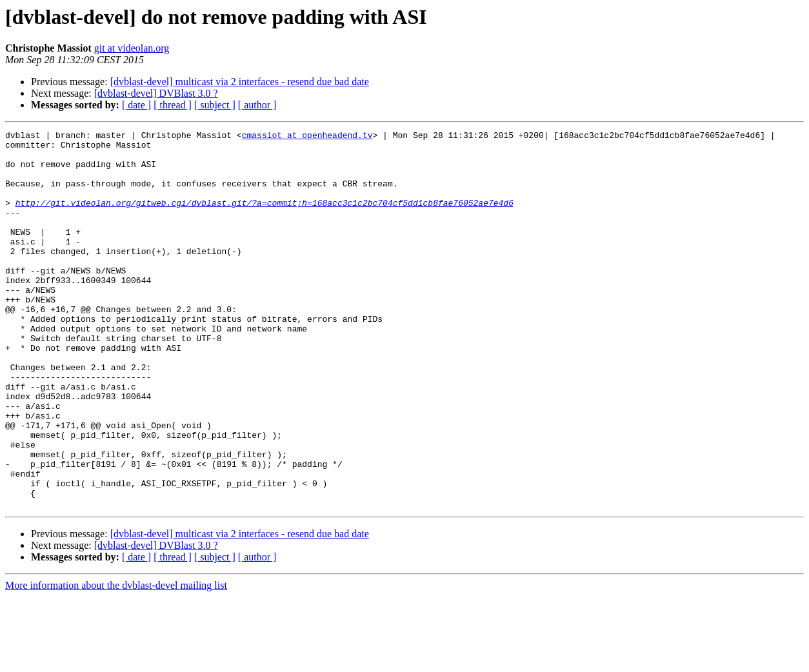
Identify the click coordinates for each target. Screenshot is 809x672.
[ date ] (136, 105)
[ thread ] (173, 105)
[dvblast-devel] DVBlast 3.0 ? (156, 93)
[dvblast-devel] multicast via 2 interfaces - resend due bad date (240, 82)
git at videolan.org (132, 48)
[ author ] (257, 105)
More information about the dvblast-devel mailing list (116, 661)
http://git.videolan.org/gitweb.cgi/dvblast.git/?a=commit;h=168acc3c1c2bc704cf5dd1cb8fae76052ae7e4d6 (265, 218)
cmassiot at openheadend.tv (307, 137)
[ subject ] (215, 105)
